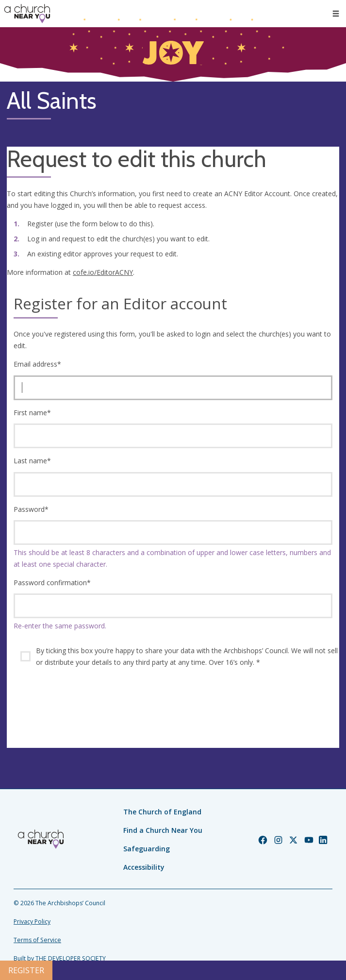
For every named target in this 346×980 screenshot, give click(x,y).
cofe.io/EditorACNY (103, 272)
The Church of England (162, 812)
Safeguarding (147, 849)
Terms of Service (37, 940)
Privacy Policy (32, 921)
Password (31, 509)
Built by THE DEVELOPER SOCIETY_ (61, 958)
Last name (32, 461)
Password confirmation (52, 583)
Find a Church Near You (163, 830)
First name (32, 413)
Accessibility (144, 867)
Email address (37, 364)
